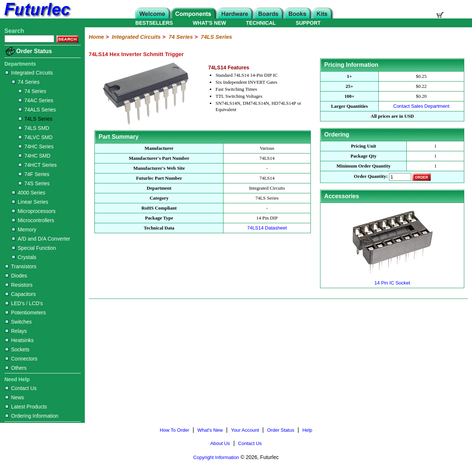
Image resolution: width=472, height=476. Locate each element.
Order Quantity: (371, 177)
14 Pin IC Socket (392, 280)
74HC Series (36, 146)
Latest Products (26, 407)
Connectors (21, 359)
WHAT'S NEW (209, 23)
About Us (220, 443)
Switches (18, 322)
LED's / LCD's (24, 303)
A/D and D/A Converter (41, 239)
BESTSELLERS (154, 23)
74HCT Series (38, 165)
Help (307, 430)
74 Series (26, 82)
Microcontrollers (33, 220)
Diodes (16, 276)
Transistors (21, 266)
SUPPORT (308, 23)
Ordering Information (32, 416)
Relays (16, 331)
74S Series (34, 183)
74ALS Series (37, 110)
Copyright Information (216, 457)
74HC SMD (34, 156)
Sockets (17, 349)
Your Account (245, 430)
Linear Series (30, 202)
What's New (210, 430)
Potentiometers (25, 313)
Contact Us (21, 388)
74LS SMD (34, 128)
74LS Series (35, 119)
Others (16, 368)
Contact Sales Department (421, 106)
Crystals (24, 257)
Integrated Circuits (29, 73)
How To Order (174, 430)
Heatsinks (19, 340)
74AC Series (36, 100)
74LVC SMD (36, 137)
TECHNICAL (261, 23)
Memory (24, 230)
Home (96, 37)
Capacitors (20, 294)
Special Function (34, 248)
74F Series (34, 174)
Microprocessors (34, 211)
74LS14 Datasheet (267, 228)
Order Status (34, 51)
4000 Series (29, 193)
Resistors (19, 285)
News (15, 397)
